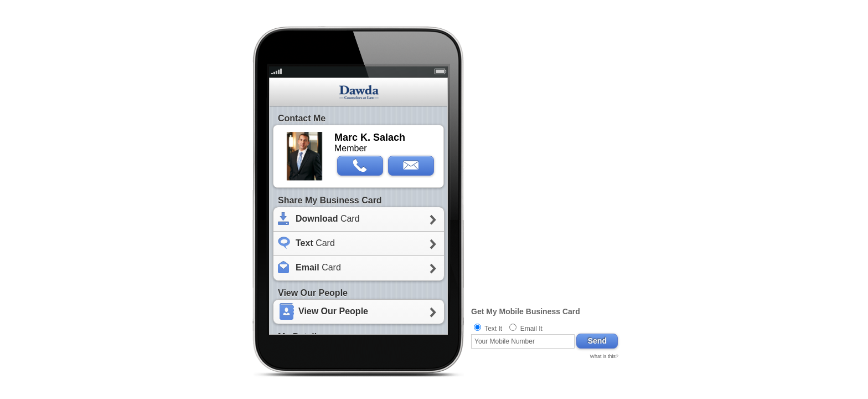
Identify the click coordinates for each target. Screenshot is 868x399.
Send (597, 341)
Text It (493, 329)
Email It (531, 329)
